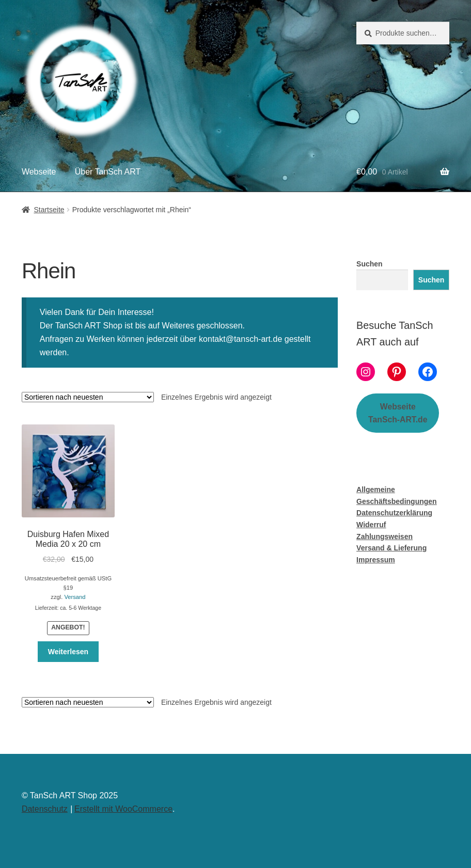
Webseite (39, 172)
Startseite (49, 210)
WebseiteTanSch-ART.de (398, 413)
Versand (75, 597)
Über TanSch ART (108, 172)
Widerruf (371, 525)
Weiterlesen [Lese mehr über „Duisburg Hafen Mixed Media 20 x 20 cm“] (68, 652)
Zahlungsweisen (384, 536)
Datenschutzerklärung (394, 513)
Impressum (376, 560)
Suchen (370, 264)
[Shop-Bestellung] (88, 397)
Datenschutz (45, 809)
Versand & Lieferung (391, 548)
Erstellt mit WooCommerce (123, 809)
